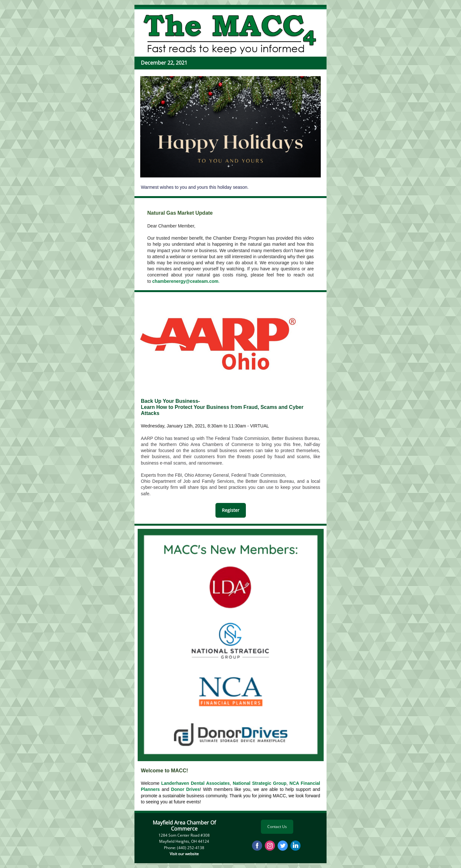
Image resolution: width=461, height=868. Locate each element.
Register (231, 510)
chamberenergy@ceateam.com (186, 281)
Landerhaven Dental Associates (195, 783)
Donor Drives (185, 789)
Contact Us (277, 827)
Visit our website (184, 854)
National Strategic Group (260, 783)
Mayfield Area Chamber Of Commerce (184, 826)
